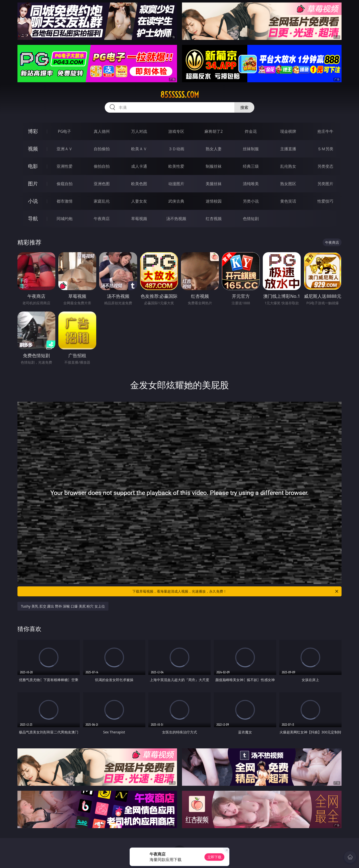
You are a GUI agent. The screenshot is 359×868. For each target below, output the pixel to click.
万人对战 (139, 131)
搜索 (244, 107)
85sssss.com (180, 95)
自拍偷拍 (102, 149)
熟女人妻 (214, 149)
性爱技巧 (325, 201)
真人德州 (102, 131)
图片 (33, 184)
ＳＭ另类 (325, 149)
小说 (33, 201)
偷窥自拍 (65, 184)
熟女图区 (288, 184)
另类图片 (325, 184)
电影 (33, 166)
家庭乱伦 (102, 201)
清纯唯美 (251, 184)
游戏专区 (176, 131)
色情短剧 (251, 219)
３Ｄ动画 (176, 149)
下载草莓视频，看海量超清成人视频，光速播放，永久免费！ (236, 591)
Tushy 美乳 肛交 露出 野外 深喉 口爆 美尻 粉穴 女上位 (63, 606)
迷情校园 (214, 201)
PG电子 (64, 131)
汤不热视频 (176, 219)
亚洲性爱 (65, 166)
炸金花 (251, 131)
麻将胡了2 (214, 131)
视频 (33, 149)
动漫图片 (176, 184)
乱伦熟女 (288, 166)
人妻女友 (139, 201)
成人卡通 (139, 166)
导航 (33, 218)
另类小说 (251, 201)
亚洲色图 (102, 184)
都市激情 (65, 201)
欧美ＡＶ (139, 149)
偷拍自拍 (102, 166)
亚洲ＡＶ (65, 149)
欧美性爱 (176, 166)
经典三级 (251, 166)
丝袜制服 (251, 149)
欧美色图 (139, 184)
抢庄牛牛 (325, 131)
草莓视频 (139, 219)
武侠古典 (176, 201)
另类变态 (325, 166)
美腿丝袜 (214, 184)
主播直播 (288, 149)
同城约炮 (65, 219)
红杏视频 (214, 219)
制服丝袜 (214, 166)
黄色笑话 (288, 201)
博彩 (33, 131)
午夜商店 (102, 219)
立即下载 (214, 857)
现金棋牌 (288, 131)
